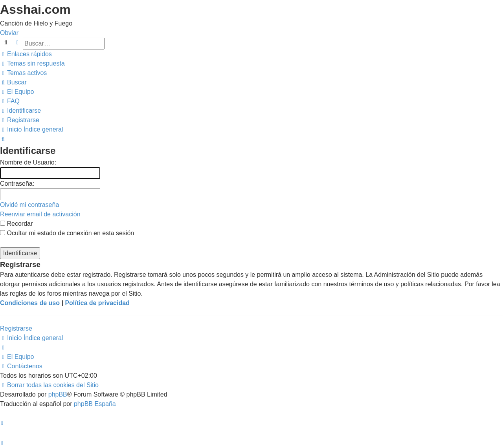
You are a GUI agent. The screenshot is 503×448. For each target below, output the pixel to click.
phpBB (58, 394)
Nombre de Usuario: (28, 162)
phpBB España (95, 404)
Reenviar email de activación (40, 214)
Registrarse (16, 328)
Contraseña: (17, 184)
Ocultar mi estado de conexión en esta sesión (67, 233)
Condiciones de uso (30, 303)
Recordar (16, 224)
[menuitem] (32, 63)
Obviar (9, 33)
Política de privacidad (97, 303)
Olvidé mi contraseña (29, 205)
